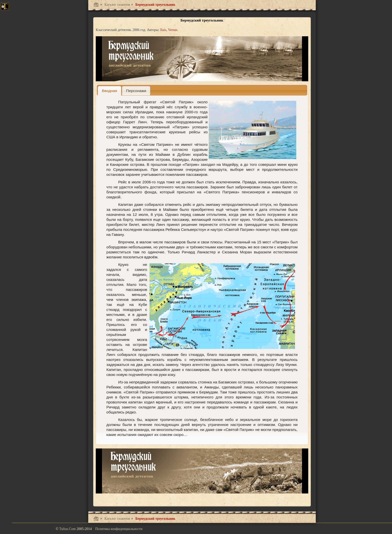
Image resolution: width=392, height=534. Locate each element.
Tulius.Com (68, 529)
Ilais (163, 30)
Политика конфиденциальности (119, 529)
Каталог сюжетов (117, 5)
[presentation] (109, 91)
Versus (173, 30)
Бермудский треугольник (155, 5)
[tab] (109, 91)
